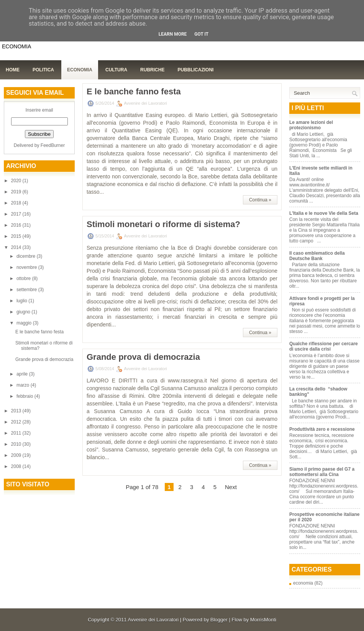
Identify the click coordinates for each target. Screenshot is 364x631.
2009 (17, 455)
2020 (17, 181)
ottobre (24, 278)
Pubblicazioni (195, 70)
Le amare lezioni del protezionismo (311, 125)
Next (231, 487)
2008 (17, 466)
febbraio (25, 396)
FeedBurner (53, 145)
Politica (43, 70)
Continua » (260, 200)
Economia (80, 70)
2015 (17, 236)
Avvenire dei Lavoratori (153, 620)
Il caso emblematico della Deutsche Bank (317, 256)
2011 (17, 433)
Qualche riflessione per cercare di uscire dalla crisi (324, 346)
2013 (17, 411)
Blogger (219, 620)
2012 (17, 422)
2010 (17, 444)
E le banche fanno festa (39, 332)
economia (303, 583)
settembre (27, 290)
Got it (201, 34)
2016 (17, 225)
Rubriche (152, 70)
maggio (25, 323)
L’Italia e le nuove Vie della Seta (324, 213)
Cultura (116, 70)
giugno (24, 312)
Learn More (173, 34)
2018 (17, 203)
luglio (22, 301)
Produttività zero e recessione (322, 429)
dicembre (27, 256)
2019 (17, 192)
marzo (24, 385)
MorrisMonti (263, 620)
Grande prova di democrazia (44, 359)
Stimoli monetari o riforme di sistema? (163, 224)
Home (13, 70)
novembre (27, 267)
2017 (17, 214)
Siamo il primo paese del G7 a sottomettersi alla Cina (322, 472)
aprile (23, 374)
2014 (17, 247)
